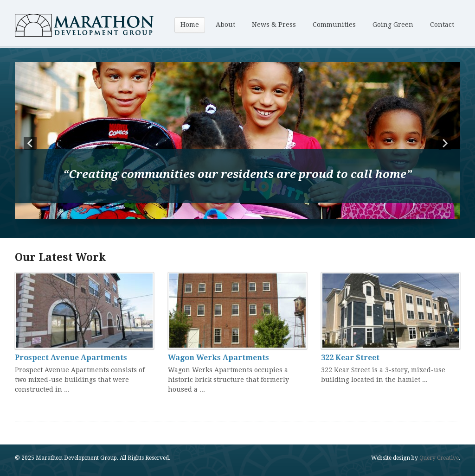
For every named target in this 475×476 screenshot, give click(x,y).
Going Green (393, 25)
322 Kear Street (350, 358)
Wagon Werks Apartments (218, 358)
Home (190, 25)
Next (445, 143)
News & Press (274, 25)
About (225, 25)
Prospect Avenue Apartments (71, 358)
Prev (30, 143)
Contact (442, 25)
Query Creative (439, 458)
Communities (334, 25)
